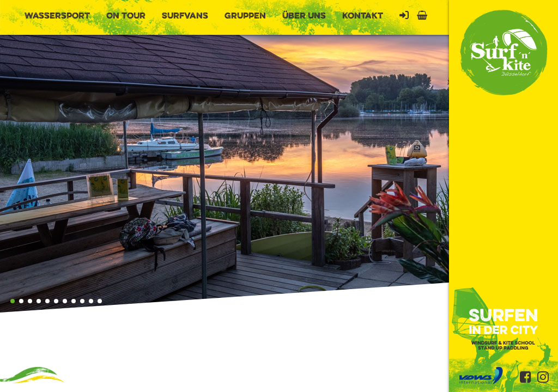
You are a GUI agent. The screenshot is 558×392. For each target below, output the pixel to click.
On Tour (126, 16)
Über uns (304, 16)
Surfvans (185, 16)
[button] (13, 301)
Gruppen (245, 16)
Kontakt (363, 16)
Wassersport (57, 16)
